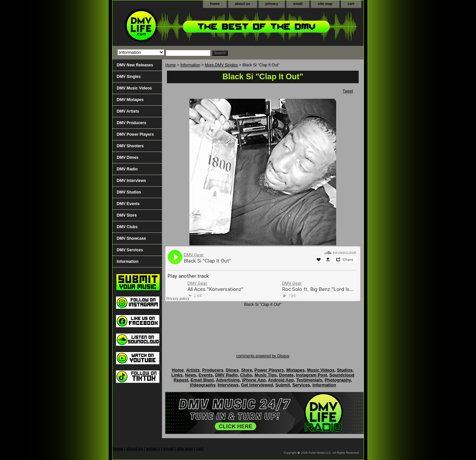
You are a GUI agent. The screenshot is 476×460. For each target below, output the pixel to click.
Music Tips (266, 375)
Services (301, 385)
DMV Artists (128, 111)
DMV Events (128, 204)
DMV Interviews (131, 181)
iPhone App (254, 380)
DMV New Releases (135, 65)
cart (351, 4)
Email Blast (202, 380)
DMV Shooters (130, 146)
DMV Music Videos (134, 88)
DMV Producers (131, 123)
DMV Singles (129, 77)
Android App (281, 380)
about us (243, 4)
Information (190, 65)
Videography (202, 385)
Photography (338, 380)
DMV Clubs (127, 227)
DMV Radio (127, 169)
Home (171, 65)
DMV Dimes (128, 158)
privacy (272, 4)
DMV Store (127, 215)
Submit (283, 385)
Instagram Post (311, 375)
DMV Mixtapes (130, 100)
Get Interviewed (257, 385)
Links (177, 375)
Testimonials (309, 380)
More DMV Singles (221, 65)
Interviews (228, 385)
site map (325, 4)
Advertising (228, 380)
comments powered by (263, 356)
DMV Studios (129, 192)
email (298, 4)
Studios (345, 370)
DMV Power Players (135, 134)
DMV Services (130, 250)
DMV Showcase (131, 238)
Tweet (348, 91)
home (215, 4)
